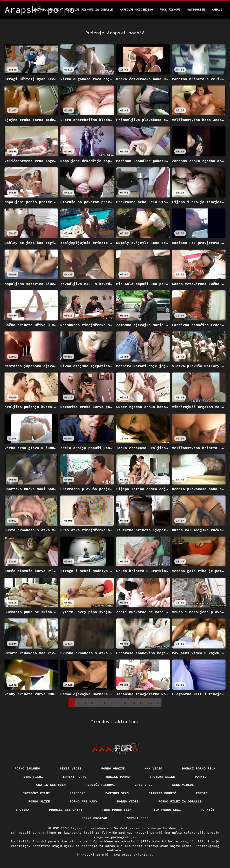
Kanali (217, 10)
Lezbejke (77, 793)
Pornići (208, 810)
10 (133, 703)
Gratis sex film (51, 785)
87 (150, 703)
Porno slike (39, 801)
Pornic (201, 777)
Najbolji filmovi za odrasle (89, 10)
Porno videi (128, 801)
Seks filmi (33, 777)
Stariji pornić (162, 793)
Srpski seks (138, 818)
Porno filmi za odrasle (180, 801)
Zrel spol (144, 785)
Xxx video (154, 768)
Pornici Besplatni (66, 810)
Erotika (22, 810)
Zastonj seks (117, 793)
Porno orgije (113, 768)
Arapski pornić (95, 855)
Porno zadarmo (27, 768)
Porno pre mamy (84, 801)
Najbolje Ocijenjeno (136, 10)
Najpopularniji (47, 10)
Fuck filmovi (170, 10)
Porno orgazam (94, 818)
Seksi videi (71, 768)
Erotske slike (162, 777)
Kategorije (196, 10)
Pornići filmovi (100, 785)
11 (142, 703)
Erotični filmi (36, 793)
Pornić (202, 793)
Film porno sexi (166, 810)
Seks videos (183, 785)
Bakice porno (118, 777)
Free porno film (117, 810)
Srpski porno (75, 777)
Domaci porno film (199, 768)
